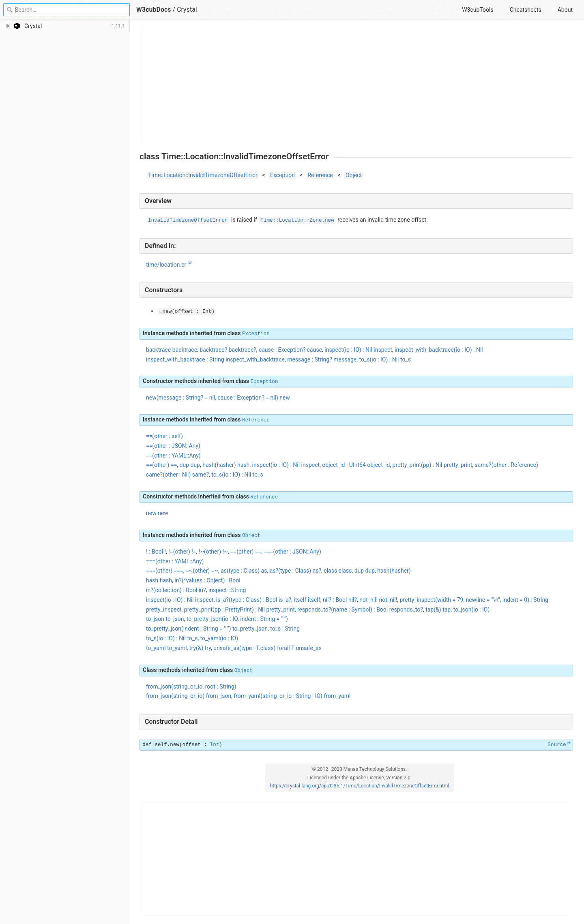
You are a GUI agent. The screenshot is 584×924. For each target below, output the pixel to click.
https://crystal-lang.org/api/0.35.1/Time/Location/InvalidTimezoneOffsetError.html (360, 786)
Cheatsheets (526, 10)
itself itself (307, 600)
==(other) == (246, 552)
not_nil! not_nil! (378, 600)
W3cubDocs (154, 10)
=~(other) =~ (202, 571)
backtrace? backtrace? (228, 350)
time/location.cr (167, 265)
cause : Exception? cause (290, 350)
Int (215, 745)
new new (157, 513)
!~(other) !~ (213, 552)
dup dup (190, 465)
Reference (320, 175)
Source (557, 745)
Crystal (187, 10)
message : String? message (322, 359)
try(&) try (200, 648)
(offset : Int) (187, 312)
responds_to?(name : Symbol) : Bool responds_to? (360, 610)
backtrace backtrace (172, 350)
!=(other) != (182, 552)
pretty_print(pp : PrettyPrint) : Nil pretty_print (239, 610)
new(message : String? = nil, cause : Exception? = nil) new (218, 398)
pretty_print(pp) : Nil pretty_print (433, 465)
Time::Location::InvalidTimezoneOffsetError (203, 175)
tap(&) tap (438, 610)
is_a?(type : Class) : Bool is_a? (254, 600)
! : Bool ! (156, 552)
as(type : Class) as (244, 571)
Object (354, 175)
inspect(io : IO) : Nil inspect (358, 350)
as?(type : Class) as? (295, 571)
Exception (282, 175)
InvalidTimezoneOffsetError (188, 220)
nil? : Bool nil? (340, 600)
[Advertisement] (357, 86)
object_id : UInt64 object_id (356, 465)
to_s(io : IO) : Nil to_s (385, 359)
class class (338, 571)
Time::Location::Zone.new (297, 220)
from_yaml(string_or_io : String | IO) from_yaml (292, 696)
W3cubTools (478, 10)
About (565, 10)
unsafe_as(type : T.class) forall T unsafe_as (267, 648)
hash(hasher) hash (226, 465)
